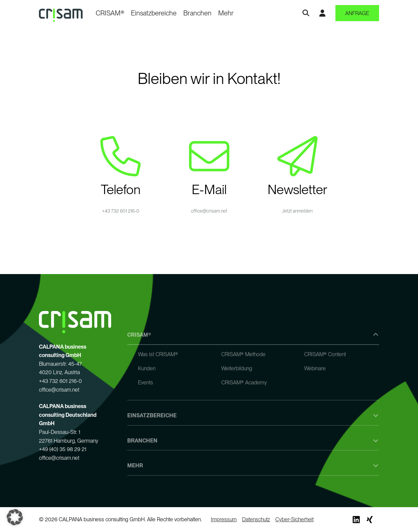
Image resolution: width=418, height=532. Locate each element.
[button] (15, 517)
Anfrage (357, 13)
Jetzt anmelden (297, 211)
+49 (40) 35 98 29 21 (63, 449)
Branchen (197, 13)
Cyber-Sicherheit (294, 519)
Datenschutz (256, 519)
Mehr (226, 13)
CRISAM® (110, 13)
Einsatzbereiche (154, 13)
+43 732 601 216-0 (121, 211)
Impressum (224, 519)
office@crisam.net (209, 211)
